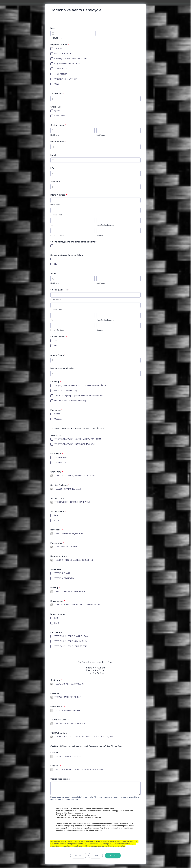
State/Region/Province (105, 225)
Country (100, 235)
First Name (55, 135)
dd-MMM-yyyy (56, 38)
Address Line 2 (56, 215)
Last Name (101, 135)
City (52, 225)
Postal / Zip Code (57, 235)
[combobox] (119, 231)
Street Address (56, 205)
